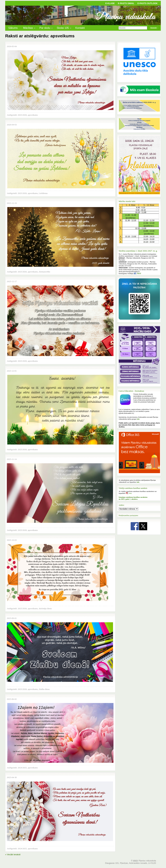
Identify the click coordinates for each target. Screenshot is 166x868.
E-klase (110, 3)
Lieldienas (43, 193)
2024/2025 (22, 768)
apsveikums (33, 115)
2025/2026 (22, 115)
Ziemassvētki (44, 272)
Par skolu (45, 28)
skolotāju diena (45, 608)
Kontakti (80, 28)
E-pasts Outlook (148, 3)
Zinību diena (44, 689)
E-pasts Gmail (126, 3)
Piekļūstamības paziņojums (128, 515)
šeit (130, 493)
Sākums (13, 28)
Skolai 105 (63, 28)
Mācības (28, 28)
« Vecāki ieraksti (13, 854)
